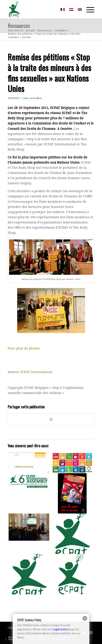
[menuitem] (52, 9)
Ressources (19, 25)
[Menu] (88, 9)
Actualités (36, 98)
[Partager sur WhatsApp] (51, 420)
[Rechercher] (52, 9)
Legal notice (60, 629)
